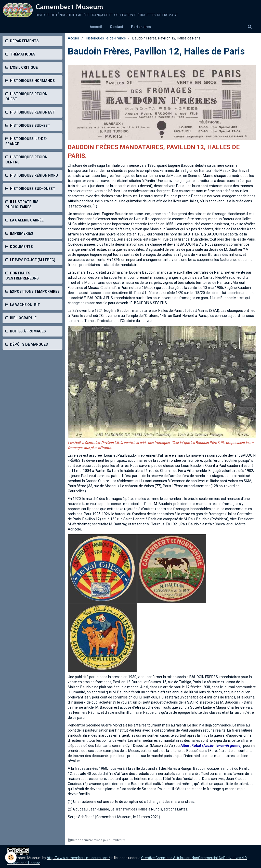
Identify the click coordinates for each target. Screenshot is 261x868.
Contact (117, 27)
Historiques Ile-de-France (106, 38)
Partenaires (141, 27)
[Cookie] (11, 857)
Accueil (96, 27)
